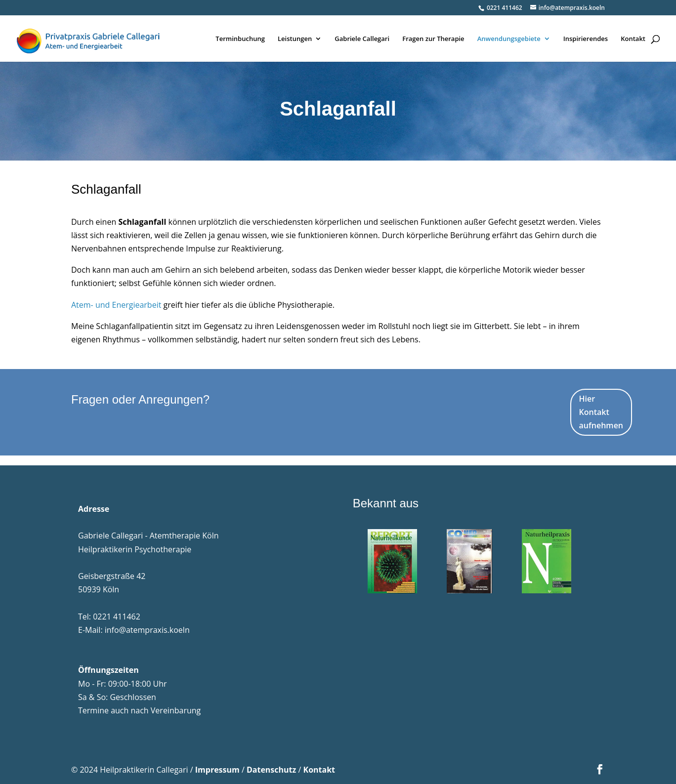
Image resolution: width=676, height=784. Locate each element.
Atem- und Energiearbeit (116, 305)
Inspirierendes (586, 39)
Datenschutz (271, 770)
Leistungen (295, 39)
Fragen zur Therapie (433, 39)
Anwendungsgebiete (509, 39)
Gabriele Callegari (362, 39)
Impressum (217, 770)
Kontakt (633, 39)
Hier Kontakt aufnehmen (601, 412)
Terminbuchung (240, 39)
